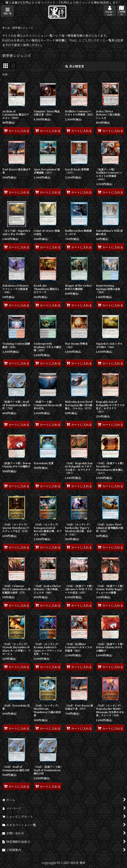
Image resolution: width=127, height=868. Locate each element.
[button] (7, 11)
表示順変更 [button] (75, 66)
